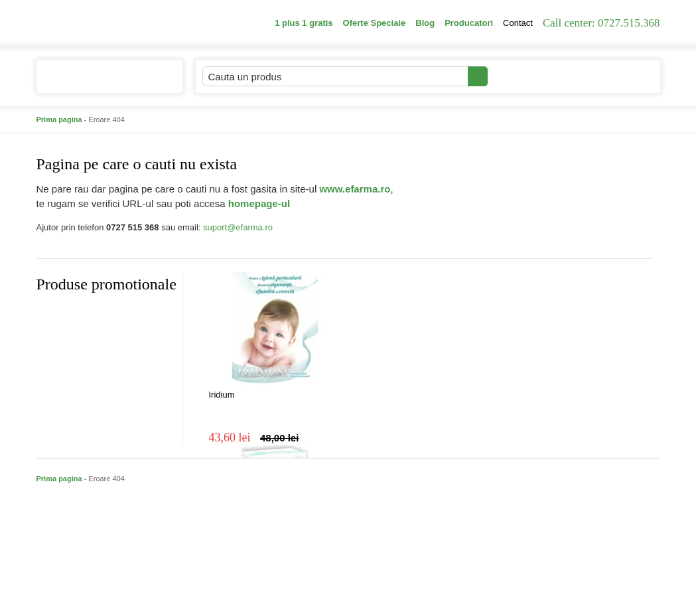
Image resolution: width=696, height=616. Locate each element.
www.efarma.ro (355, 189)
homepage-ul (259, 203)
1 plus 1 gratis (304, 23)
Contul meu (533, 76)
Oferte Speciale (375, 23)
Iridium (222, 395)
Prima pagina (59, 119)
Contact (518, 23)
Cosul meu (616, 76)
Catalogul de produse (101, 82)
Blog (425, 23)
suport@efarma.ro (238, 227)
